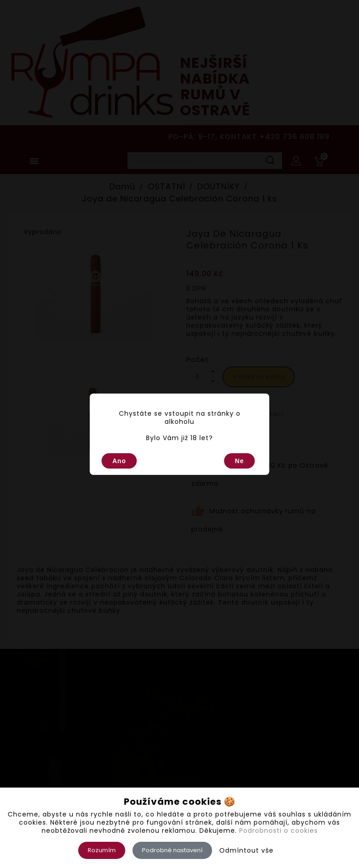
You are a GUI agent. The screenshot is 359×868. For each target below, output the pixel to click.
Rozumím (102, 850)
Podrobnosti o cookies (279, 830)
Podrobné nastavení (172, 850)
